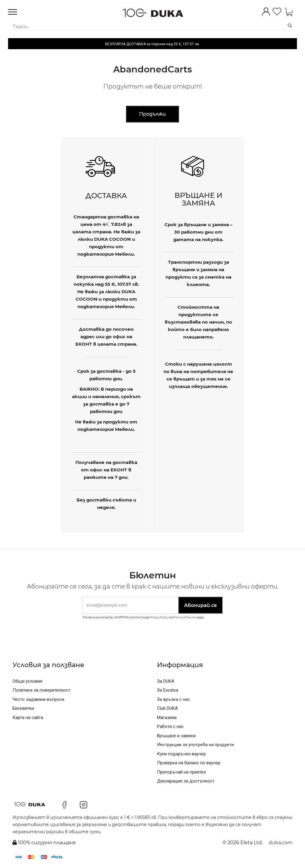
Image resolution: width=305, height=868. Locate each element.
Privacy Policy (159, 617)
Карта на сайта (28, 718)
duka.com (281, 843)
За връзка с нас (173, 699)
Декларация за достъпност (186, 781)
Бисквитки (23, 708)
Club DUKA (167, 708)
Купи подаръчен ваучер (181, 754)
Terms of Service (185, 617)
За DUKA (166, 681)
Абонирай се (200, 605)
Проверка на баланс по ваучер (189, 763)
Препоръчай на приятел (181, 772)
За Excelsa (168, 690)
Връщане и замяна (176, 736)
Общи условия (27, 681)
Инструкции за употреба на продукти (195, 745)
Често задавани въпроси (38, 699)
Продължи (152, 114)
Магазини (167, 718)
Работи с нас (170, 726)
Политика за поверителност (41, 690)
